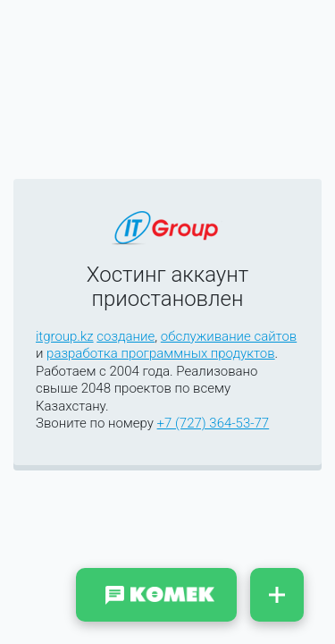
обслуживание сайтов (229, 336)
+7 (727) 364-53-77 (214, 423)
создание (126, 336)
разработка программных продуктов (161, 353)
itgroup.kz (65, 336)
